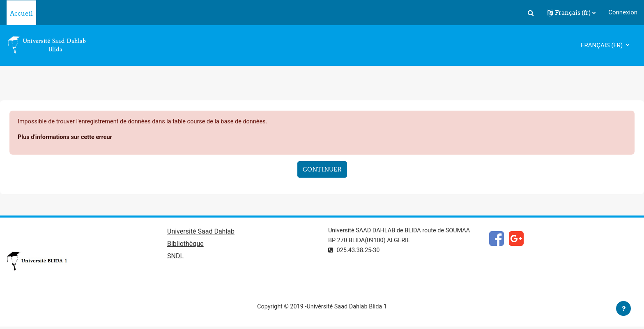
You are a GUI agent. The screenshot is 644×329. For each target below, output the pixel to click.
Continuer (322, 170)
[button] (531, 13)
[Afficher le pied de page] (623, 308)
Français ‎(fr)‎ (603, 45)
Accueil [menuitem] (21, 13)
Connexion (623, 12)
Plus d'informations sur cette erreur (67, 138)
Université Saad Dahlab (201, 233)
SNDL (175, 258)
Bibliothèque (185, 245)
